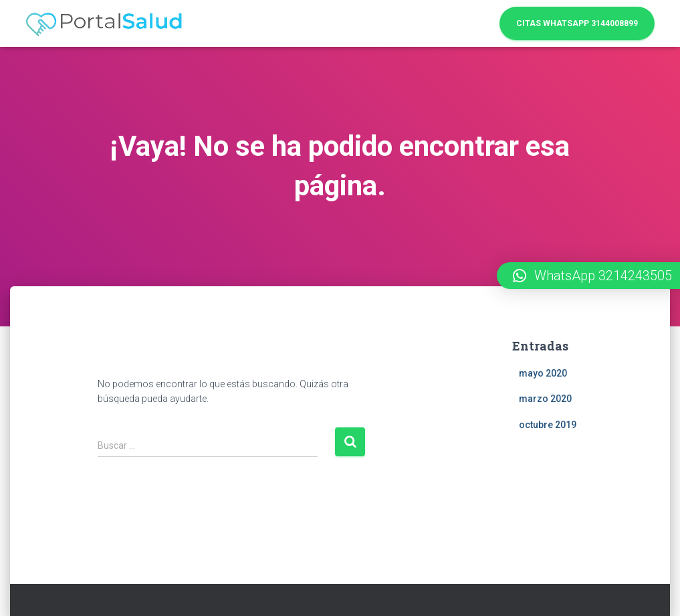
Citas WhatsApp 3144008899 (577, 23)
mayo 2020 (543, 373)
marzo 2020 (545, 399)
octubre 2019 (548, 425)
